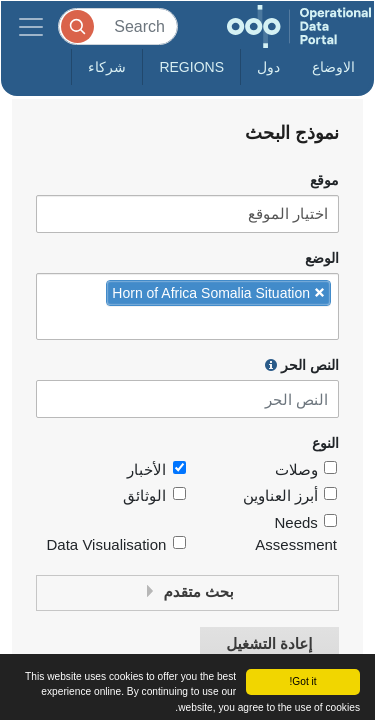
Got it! (302, 681)
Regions (191, 67)
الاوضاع (333, 67)
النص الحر (302, 365)
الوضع (322, 258)
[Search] (118, 26)
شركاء (107, 67)
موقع (324, 180)
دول (268, 67)
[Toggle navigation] (31, 26)
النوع (325, 443)
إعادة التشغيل (269, 644)
